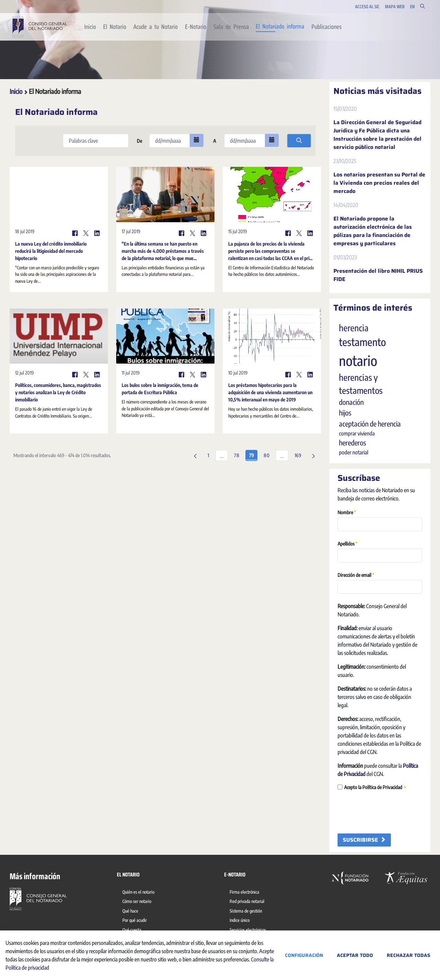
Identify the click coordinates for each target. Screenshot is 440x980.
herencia (354, 328)
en (412, 7)
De (139, 141)
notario (358, 360)
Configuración (304, 955)
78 (238, 454)
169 (300, 454)
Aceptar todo (355, 955)
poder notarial (354, 452)
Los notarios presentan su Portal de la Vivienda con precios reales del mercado (379, 183)
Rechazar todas (409, 955)
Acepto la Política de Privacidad (372, 788)
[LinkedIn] (97, 233)
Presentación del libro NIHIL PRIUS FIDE (378, 275)
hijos (345, 413)
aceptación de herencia (370, 424)
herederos (353, 443)
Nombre (347, 512)
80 (268, 454)
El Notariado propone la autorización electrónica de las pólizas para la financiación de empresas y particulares (373, 231)
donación (351, 402)
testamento (362, 342)
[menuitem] (90, 27)
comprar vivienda (357, 433)
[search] (299, 141)
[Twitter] (86, 233)
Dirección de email (356, 575)
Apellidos (348, 543)
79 (253, 454)
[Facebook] (75, 233)
